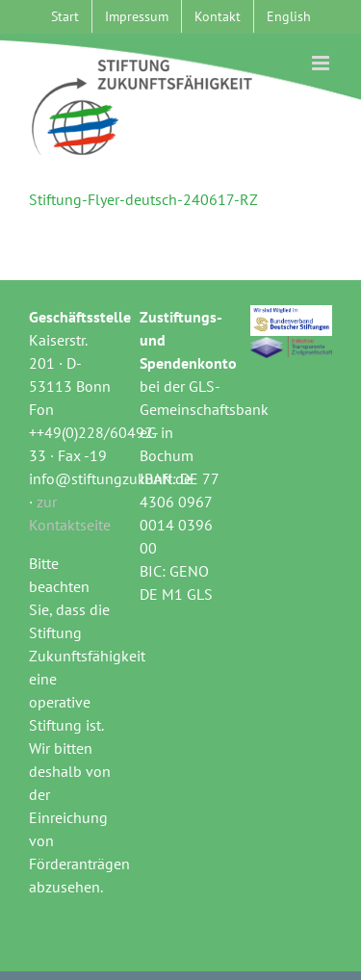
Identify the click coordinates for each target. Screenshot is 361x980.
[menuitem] (289, 16)
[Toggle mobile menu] (322, 63)
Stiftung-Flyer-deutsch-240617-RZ (143, 199)
